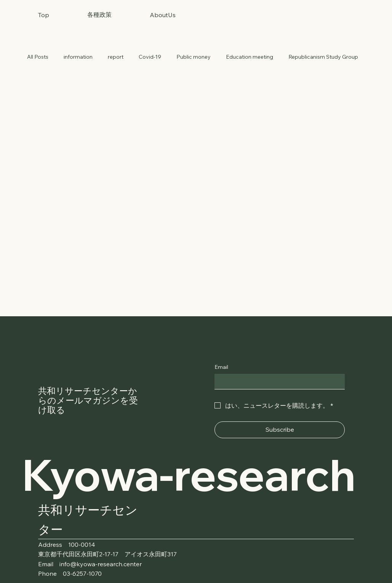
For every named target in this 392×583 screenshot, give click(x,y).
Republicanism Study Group (323, 57)
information (78, 57)
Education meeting (250, 57)
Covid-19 (150, 57)
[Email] (277, 381)
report (116, 57)
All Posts (38, 57)
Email (221, 367)
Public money (194, 57)
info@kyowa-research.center (101, 564)
